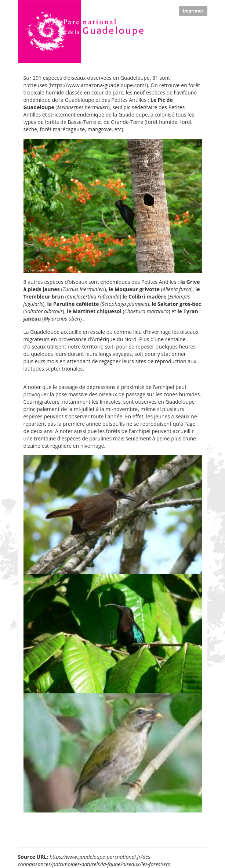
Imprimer (193, 11)
